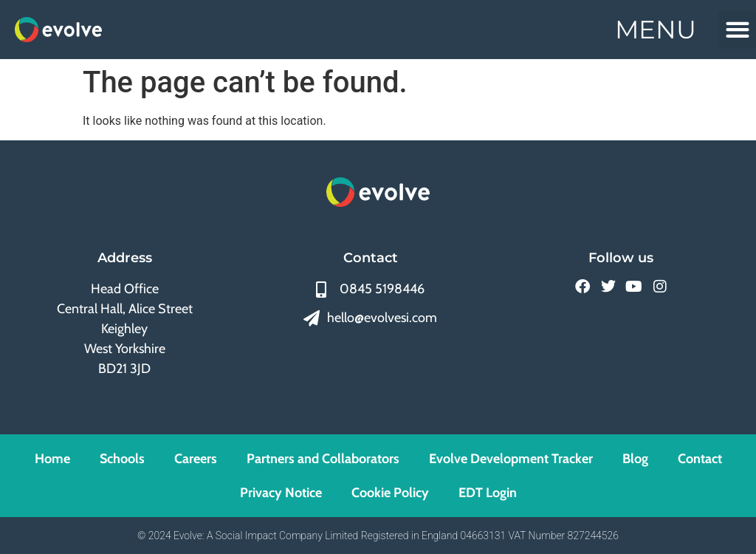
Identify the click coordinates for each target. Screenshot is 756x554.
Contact (700, 459)
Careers (196, 459)
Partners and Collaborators (323, 459)
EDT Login (488, 493)
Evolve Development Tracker (511, 459)
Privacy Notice (281, 493)
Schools (122, 459)
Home (52, 459)
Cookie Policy (390, 493)
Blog (635, 459)
